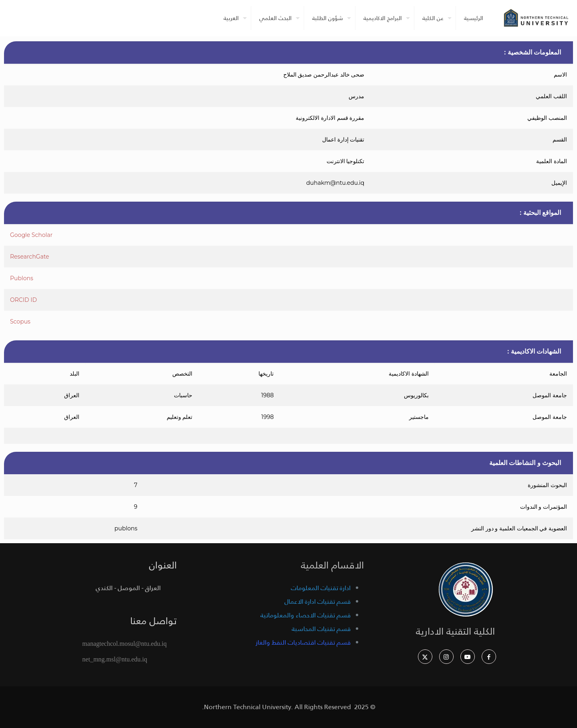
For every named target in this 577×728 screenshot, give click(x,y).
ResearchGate (30, 257)
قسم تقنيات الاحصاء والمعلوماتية (306, 615)
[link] (466, 589)
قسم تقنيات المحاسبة (321, 629)
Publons (22, 278)
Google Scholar (31, 235)
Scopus (20, 322)
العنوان (163, 565)
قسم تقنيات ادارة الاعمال (318, 602)
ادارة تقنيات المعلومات (321, 588)
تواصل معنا (153, 621)
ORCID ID (23, 300)
